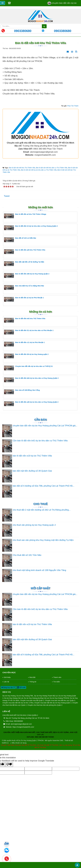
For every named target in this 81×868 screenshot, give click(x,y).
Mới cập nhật (40, 649)
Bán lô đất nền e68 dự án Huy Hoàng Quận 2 (27, 336)
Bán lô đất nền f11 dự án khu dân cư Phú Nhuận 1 (29, 393)
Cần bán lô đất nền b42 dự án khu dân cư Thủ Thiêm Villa (40, 502)
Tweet (7, 257)
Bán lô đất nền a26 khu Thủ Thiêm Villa (25, 312)
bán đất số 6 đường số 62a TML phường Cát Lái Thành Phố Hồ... (43, 547)
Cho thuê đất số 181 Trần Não (27, 616)
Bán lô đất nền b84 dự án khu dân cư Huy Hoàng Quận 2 (31, 441)
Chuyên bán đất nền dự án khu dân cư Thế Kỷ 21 (28, 429)
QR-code (21, 748)
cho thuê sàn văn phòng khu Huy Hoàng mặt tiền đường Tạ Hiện (43, 601)
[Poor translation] (9, 825)
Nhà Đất (32, 738)
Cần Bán (40, 480)
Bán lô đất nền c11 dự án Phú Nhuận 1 (24, 405)
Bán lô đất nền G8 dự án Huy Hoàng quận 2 (26, 417)
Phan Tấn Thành (73, 167)
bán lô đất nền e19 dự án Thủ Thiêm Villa (32, 517)
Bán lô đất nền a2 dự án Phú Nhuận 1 (24, 360)
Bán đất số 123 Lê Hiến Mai (20, 301)
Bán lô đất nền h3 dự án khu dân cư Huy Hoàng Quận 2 (31, 289)
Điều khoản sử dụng (19, 804)
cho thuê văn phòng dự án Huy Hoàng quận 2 (34, 586)
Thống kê (33, 743)
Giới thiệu (7, 738)
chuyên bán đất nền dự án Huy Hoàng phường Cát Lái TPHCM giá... (45, 486)
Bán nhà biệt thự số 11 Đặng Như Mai (24, 348)
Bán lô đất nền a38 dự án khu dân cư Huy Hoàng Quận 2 (31, 464)
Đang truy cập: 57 (8, 748)
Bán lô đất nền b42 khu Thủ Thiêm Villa (25, 381)
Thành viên (57, 738)
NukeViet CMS (58, 801)
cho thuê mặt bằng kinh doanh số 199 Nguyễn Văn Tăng (39, 631)
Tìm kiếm (57, 743)
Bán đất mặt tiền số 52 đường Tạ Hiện (24, 324)
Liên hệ (6, 743)
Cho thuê (41, 565)
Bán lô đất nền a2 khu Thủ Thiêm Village (25, 277)
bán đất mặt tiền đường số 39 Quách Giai (32, 532)
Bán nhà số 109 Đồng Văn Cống (22, 453)
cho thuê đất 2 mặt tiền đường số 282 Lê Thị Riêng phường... (42, 571)
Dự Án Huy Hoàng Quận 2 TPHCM (31, 801)
